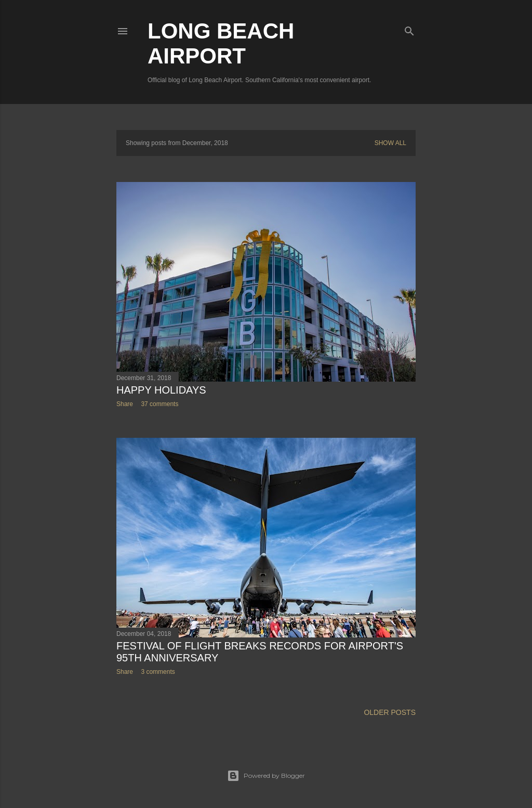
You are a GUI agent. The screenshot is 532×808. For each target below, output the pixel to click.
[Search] (409, 29)
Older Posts (390, 712)
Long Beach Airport (221, 43)
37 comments (159, 404)
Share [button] (125, 404)
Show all (390, 143)
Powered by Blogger (266, 776)
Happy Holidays (161, 390)
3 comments (158, 672)
